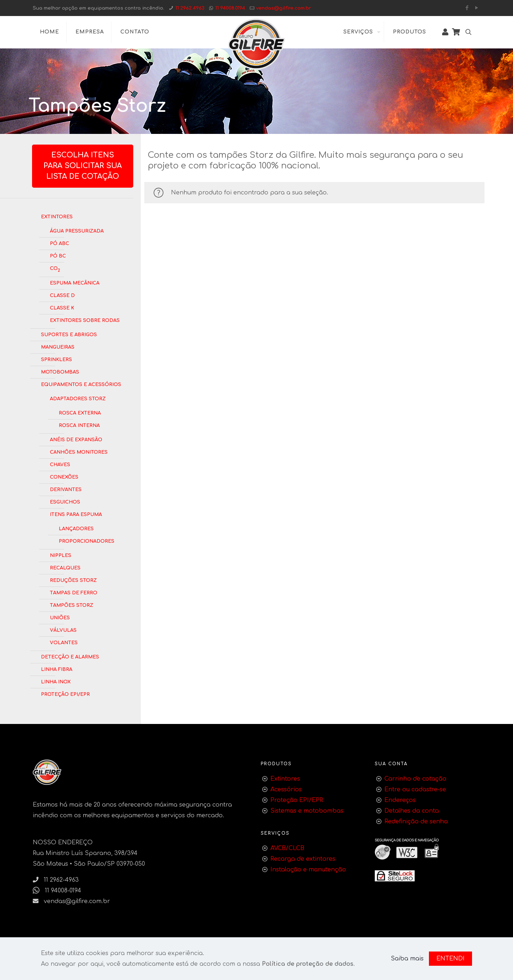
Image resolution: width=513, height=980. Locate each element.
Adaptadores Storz (78, 398)
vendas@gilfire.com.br (284, 8)
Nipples (61, 555)
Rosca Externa (80, 412)
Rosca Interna (79, 425)
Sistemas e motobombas (307, 811)
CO (55, 269)
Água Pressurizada (77, 230)
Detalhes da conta (412, 811)
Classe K (62, 307)
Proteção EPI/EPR (65, 694)
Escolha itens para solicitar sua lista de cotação (83, 166)
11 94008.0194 (230, 8)
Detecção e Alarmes (70, 656)
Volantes (64, 642)
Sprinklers (56, 359)
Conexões (64, 476)
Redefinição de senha (416, 822)
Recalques (65, 567)
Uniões (60, 617)
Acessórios (286, 789)
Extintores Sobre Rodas (85, 320)
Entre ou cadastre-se (415, 789)
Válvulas (63, 630)
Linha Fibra (57, 669)
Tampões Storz (72, 605)
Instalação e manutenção (308, 870)
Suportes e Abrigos (69, 334)
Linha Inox (56, 681)
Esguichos (65, 501)
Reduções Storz (73, 580)
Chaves (60, 464)
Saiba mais (407, 959)
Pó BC (58, 255)
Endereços (400, 800)
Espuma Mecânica (75, 282)
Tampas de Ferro (74, 592)
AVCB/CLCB (287, 848)
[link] (395, 876)
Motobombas (60, 371)
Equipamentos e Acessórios (81, 384)
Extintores (57, 216)
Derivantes (66, 489)
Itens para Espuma (76, 514)
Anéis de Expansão (76, 439)
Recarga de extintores (303, 859)
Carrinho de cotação (415, 779)
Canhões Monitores (79, 452)
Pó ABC (59, 243)
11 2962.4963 (190, 8)
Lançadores (76, 528)
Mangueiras (58, 346)
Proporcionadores (87, 541)
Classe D (62, 295)
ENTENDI (450, 959)
